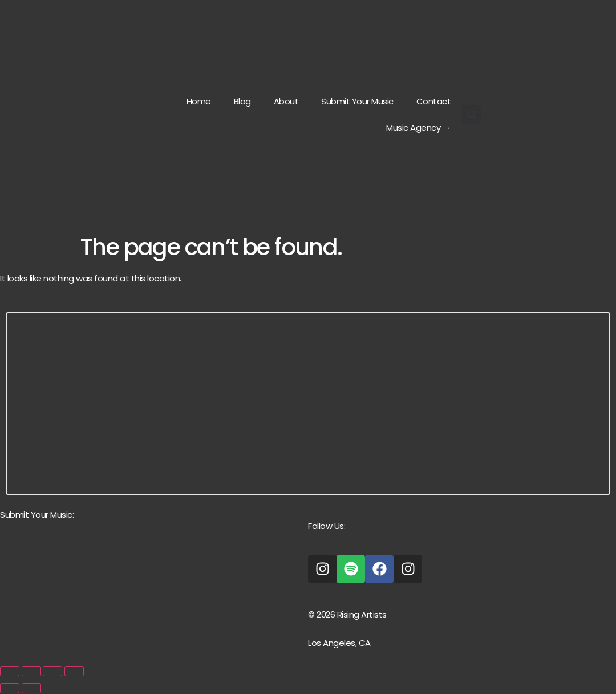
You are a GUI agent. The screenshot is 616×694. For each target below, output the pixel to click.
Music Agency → (418, 128)
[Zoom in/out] (10, 671)
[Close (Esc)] (74, 671)
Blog (242, 101)
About (286, 101)
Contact (434, 101)
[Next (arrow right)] (31, 688)
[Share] (52, 671)
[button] (471, 114)
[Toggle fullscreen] (31, 671)
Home (199, 101)
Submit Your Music (357, 101)
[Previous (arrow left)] (10, 688)
